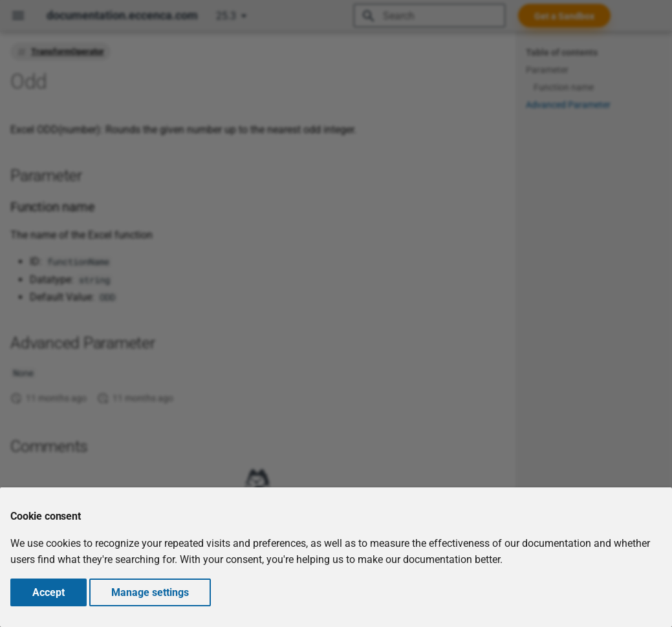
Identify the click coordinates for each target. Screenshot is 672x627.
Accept (49, 592)
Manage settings (150, 592)
